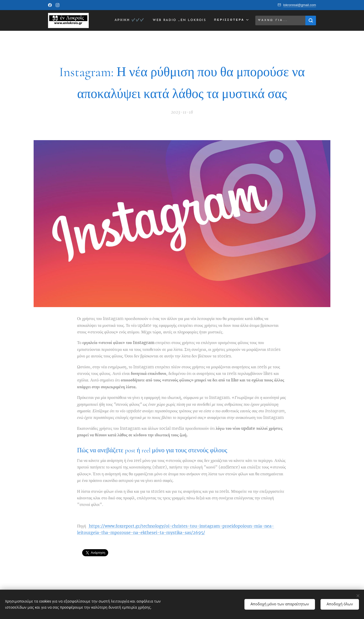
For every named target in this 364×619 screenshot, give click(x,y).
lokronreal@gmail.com (300, 5)
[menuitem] (125, 20)
